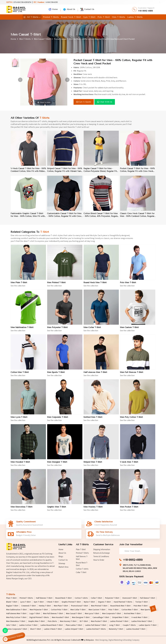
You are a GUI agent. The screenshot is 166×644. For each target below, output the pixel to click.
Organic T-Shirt (104, 602)
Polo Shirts (52, 621)
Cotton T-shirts (82, 569)
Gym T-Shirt (89, 17)
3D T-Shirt (84, 621)
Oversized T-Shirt (130, 598)
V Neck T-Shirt (53, 602)
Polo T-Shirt (104, 17)
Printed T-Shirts (51, 17)
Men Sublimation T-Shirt (22, 329)
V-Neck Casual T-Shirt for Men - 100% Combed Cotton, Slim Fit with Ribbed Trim (28, 172)
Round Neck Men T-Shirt (95, 284)
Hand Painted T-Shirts (123, 602)
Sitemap (62, 564)
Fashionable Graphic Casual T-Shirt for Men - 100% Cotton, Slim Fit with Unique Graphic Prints (28, 217)
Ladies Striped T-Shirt (74, 629)
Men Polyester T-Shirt (57, 329)
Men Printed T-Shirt (56, 284)
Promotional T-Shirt (80, 606)
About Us (69, 9)
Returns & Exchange (101, 553)
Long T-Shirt (114, 625)
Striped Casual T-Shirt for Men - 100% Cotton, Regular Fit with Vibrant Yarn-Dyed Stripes (65, 172)
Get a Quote (84, 102)
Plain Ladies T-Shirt (74, 625)
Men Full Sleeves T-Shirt (132, 374)
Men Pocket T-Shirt (129, 509)
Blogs (61, 557)
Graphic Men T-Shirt (57, 509)
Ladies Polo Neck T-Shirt (142, 621)
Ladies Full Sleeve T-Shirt (96, 625)
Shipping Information (102, 550)
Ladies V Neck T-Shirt (53, 629)
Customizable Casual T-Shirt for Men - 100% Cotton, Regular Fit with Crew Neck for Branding (64, 217)
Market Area (63, 567)
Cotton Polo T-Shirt (59, 610)
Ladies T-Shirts (135, 17)
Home (53, 9)
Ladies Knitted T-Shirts (96, 629)
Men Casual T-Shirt (42, 39)
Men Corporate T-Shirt (58, 419)
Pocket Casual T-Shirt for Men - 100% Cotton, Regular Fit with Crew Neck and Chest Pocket (137, 172)
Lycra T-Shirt (25, 602)
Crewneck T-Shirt (29, 606)
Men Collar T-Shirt (92, 329)
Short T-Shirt (36, 629)
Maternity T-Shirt (116, 629)
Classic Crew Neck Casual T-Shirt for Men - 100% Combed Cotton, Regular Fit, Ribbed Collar (137, 217)
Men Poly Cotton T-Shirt (131, 419)
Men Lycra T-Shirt (19, 419)
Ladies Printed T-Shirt (119, 621)
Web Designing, (102, 640)
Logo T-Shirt (35, 614)
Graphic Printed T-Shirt (71, 602)
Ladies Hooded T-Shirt (136, 629)
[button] (67, 80)
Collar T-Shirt (81, 572)
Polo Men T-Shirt (128, 284)
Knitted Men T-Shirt (93, 419)
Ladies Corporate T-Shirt (17, 629)
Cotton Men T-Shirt (20, 374)
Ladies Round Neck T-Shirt (52, 625)
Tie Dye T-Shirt (141, 602)
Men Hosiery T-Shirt (93, 509)
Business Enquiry (13, 637)
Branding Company (132, 640)
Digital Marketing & (116, 640)
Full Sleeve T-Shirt (148, 598)
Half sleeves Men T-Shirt (95, 374)
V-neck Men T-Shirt (129, 464)
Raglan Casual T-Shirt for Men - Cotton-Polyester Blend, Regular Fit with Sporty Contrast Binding (100, 172)
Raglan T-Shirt (12, 606)
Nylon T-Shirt (89, 602)
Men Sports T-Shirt (56, 374)
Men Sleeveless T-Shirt (22, 509)
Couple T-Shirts (129, 625)
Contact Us (87, 9)
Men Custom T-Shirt (129, 329)
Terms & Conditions (101, 557)
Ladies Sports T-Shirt (148, 625)
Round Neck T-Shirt (71, 17)
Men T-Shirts (118, 17)
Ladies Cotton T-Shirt (28, 625)
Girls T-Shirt (11, 625)
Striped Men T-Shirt (93, 464)
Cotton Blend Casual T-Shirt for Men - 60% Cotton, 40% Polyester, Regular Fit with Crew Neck (101, 217)
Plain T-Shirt (81, 550)
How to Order (99, 560)
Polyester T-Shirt (112, 598)
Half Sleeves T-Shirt (82, 558)
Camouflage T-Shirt (101, 617)
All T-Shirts (32, 17)
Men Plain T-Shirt (19, 284)
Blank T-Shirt (12, 602)
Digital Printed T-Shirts (39, 617)
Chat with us (105, 102)
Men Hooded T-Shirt (20, 464)
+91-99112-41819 (145, 11)
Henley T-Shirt (45, 606)
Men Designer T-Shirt (57, 464)
